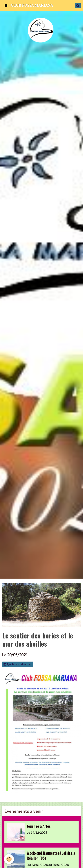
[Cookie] (9, 859)
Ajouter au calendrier (18, 664)
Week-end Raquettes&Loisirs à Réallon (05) (51, 855)
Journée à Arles (39, 826)
